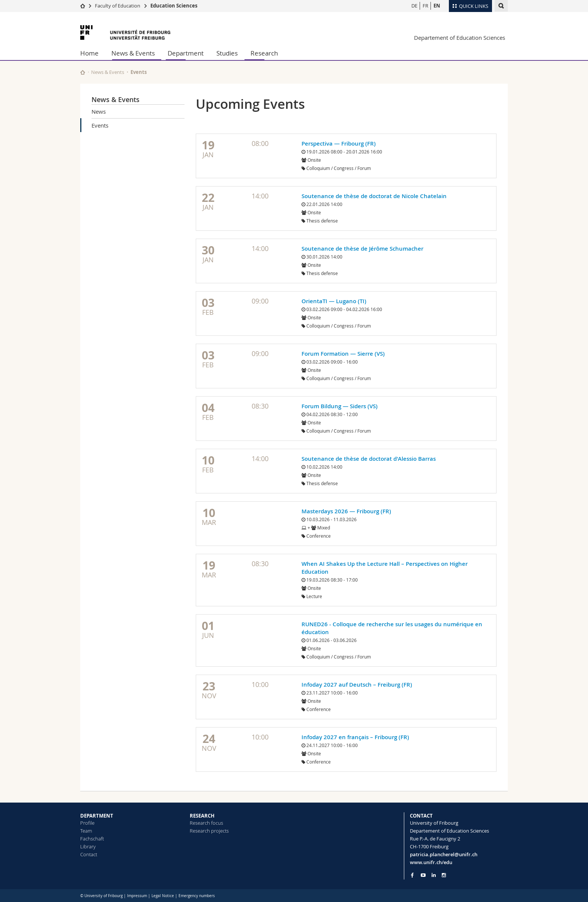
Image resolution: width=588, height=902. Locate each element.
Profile (87, 823)
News (99, 111)
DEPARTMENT (97, 816)
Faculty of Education (118, 6)
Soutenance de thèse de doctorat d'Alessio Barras (369, 459)
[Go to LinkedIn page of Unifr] (434, 875)
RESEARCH (202, 816)
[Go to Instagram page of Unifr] (444, 875)
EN (437, 6)
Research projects (209, 831)
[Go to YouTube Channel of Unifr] (423, 875)
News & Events (133, 53)
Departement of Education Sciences (460, 38)
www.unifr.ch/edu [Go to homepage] (431, 862)
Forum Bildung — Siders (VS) (340, 406)
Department (186, 53)
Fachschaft (92, 839)
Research (264, 53)
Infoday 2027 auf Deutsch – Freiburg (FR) (357, 685)
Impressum (137, 896)
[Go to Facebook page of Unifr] (412, 875)
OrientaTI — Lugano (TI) (334, 301)
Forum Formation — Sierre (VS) (343, 354)
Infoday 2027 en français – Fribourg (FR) (355, 737)
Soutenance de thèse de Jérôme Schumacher (362, 249)
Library (88, 846)
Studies (227, 53)
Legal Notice (163, 896)
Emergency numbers (197, 896)
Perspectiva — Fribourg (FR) (339, 144)
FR (425, 6)
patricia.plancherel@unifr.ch (444, 854)
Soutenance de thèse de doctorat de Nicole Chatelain (374, 196)
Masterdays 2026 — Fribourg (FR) (346, 511)
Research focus (206, 823)
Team (86, 831)
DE (414, 6)
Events (100, 125)
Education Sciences (174, 6)
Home (89, 53)
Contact (89, 854)
